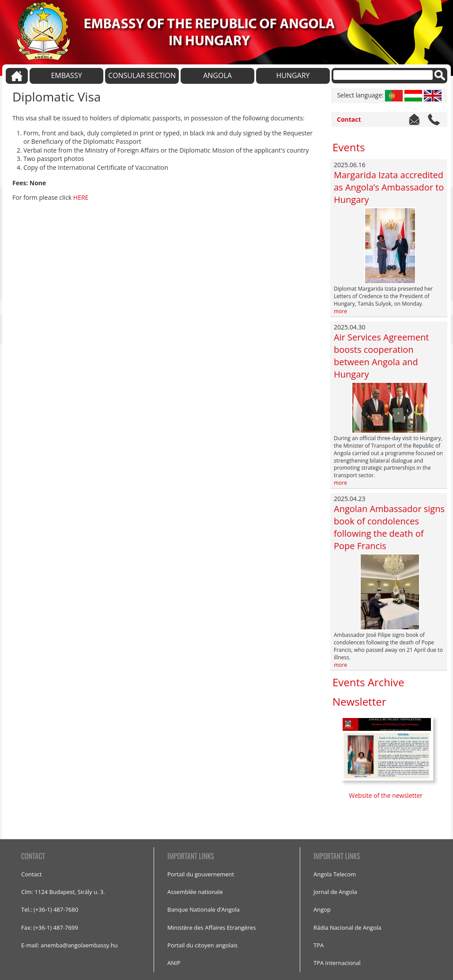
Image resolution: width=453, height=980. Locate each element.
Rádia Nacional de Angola (347, 928)
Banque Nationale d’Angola (204, 909)
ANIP (174, 963)
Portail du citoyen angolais (202, 945)
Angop (322, 909)
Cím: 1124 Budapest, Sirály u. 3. (63, 892)
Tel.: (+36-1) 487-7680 (50, 909)
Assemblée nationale (195, 892)
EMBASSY (66, 75)
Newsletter (359, 701)
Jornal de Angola (335, 892)
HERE (81, 197)
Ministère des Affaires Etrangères (211, 928)
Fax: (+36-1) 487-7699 (50, 928)
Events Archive (368, 682)
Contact (349, 119)
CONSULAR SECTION (142, 75)
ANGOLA (217, 75)
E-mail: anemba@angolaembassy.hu (70, 945)
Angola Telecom (335, 874)
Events (349, 147)
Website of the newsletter (386, 795)
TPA (319, 945)
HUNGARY (293, 75)
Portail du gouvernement (201, 874)
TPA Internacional (337, 963)
